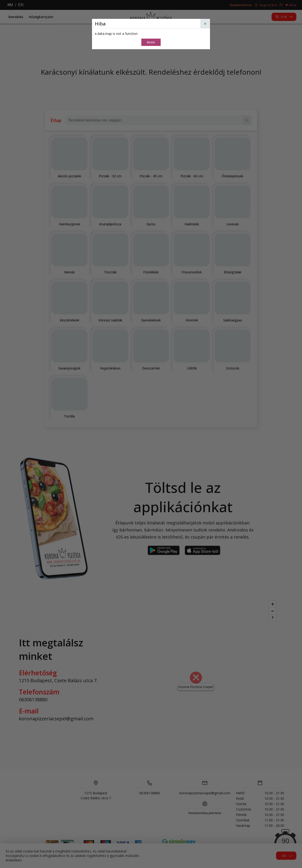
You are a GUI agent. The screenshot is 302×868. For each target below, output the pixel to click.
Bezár (151, 42)
